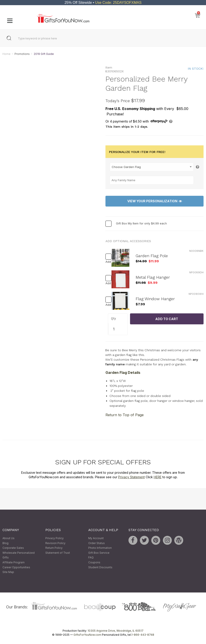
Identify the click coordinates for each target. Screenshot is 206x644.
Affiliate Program (14, 562)
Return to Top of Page (125, 415)
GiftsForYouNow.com (87, 635)
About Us (8, 538)
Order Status (97, 543)
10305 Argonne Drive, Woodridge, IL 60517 (116, 631)
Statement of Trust (58, 553)
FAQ (91, 558)
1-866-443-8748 (143, 635)
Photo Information (100, 548)
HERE (158, 477)
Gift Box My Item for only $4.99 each (141, 223)
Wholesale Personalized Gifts (19, 555)
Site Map (8, 572)
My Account (96, 538)
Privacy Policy (55, 538)
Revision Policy (55, 543)
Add (107, 262)
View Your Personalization (155, 201)
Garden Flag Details (123, 373)
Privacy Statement (131, 477)
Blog (5, 543)
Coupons (94, 562)
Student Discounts (100, 567)
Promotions (22, 54)
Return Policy (54, 548)
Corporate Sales (13, 548)
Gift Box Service (99, 553)
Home (6, 54)
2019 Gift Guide (44, 54)
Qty (114, 319)
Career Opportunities (16, 567)
